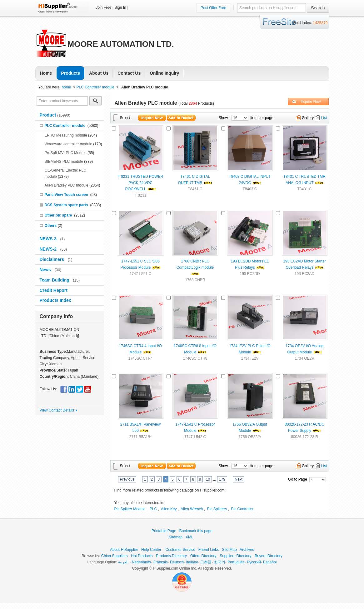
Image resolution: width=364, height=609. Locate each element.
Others (51, 226)
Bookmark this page (196, 531)
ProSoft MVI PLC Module (66, 153)
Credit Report (54, 290)
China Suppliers (115, 556)
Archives (247, 550)
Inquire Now (311, 102)
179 (222, 479)
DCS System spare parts (66, 205)
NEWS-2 (49, 249)
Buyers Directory (269, 556)
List (324, 118)
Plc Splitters (217, 509)
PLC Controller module (95, 87)
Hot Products (142, 556)
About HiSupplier (124, 550)
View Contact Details (57, 410)
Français (161, 562)
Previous (127, 479)
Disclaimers (53, 259)
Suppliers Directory (235, 556)
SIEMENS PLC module (64, 162)
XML (189, 537)
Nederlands (141, 562)
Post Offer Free (213, 8)
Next (239, 479)
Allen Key (169, 509)
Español (270, 562)
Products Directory (171, 556)
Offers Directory (203, 556)
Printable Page (164, 531)
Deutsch (177, 562)
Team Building (55, 280)
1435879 (320, 23)
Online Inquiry (164, 73)
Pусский (254, 562)
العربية (123, 562)
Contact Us (129, 73)
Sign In (120, 7)
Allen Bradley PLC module (67, 185)
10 (208, 479)
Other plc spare (58, 215)
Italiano (192, 562)
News (46, 270)
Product (49, 115)
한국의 (220, 562)
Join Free (104, 7)
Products (70, 73)
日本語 (206, 562)
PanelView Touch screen (67, 195)
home (66, 87)
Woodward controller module (69, 144)
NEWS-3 (49, 239)
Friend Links (209, 550)
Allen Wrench (192, 509)
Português (236, 562)
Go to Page (298, 479)
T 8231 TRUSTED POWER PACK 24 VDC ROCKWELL (141, 183)
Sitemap (176, 537)
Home (46, 73)
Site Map (229, 550)
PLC (153, 509)
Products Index (55, 300)
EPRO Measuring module (66, 135)
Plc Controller (242, 509)
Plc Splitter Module (130, 509)
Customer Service (180, 550)
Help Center (151, 550)
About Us (99, 73)
